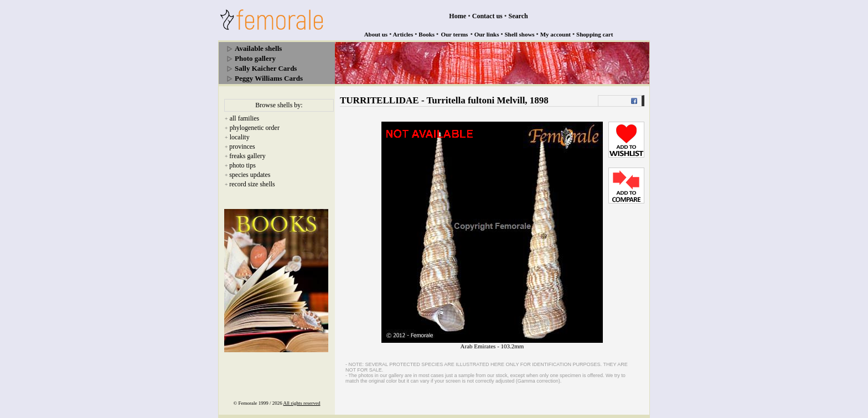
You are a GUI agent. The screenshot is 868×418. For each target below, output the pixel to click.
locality (240, 137)
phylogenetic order (255, 128)
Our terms (454, 34)
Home (458, 16)
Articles (403, 34)
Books (427, 34)
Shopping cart (595, 34)
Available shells (258, 48)
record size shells (252, 184)
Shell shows (520, 34)
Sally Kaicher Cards (266, 68)
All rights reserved (302, 403)
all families (245, 118)
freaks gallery (247, 156)
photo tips (242, 165)
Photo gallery (255, 58)
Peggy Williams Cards (269, 78)
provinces (242, 147)
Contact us (487, 16)
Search (518, 16)
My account (556, 34)
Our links (487, 34)
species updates (250, 175)
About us (376, 34)
